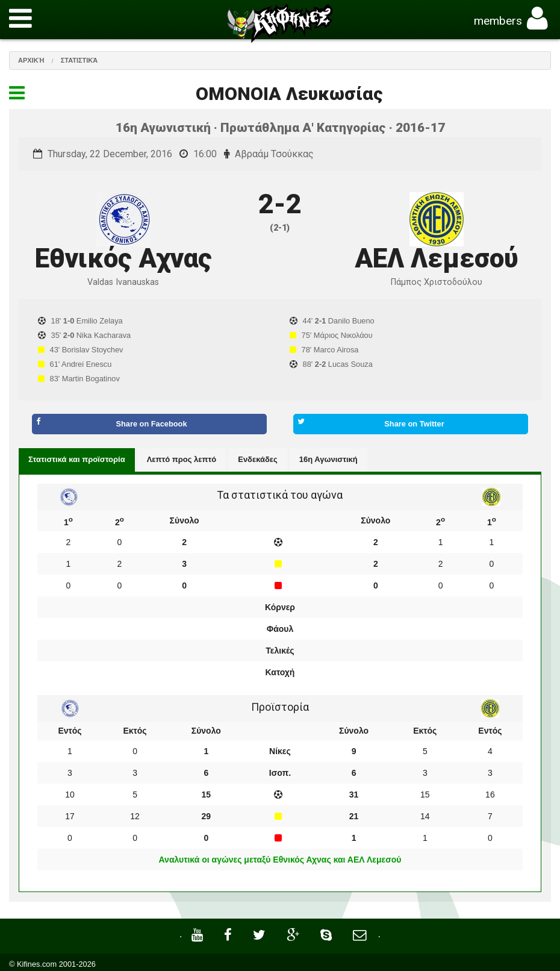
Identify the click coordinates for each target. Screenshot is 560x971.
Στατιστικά (79, 60)
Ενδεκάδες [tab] (258, 459)
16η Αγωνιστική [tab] (328, 459)
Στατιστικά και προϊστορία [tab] (77, 459)
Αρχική (31, 60)
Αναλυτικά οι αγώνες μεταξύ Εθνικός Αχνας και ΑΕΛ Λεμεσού (280, 860)
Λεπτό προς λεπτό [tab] (182, 459)
